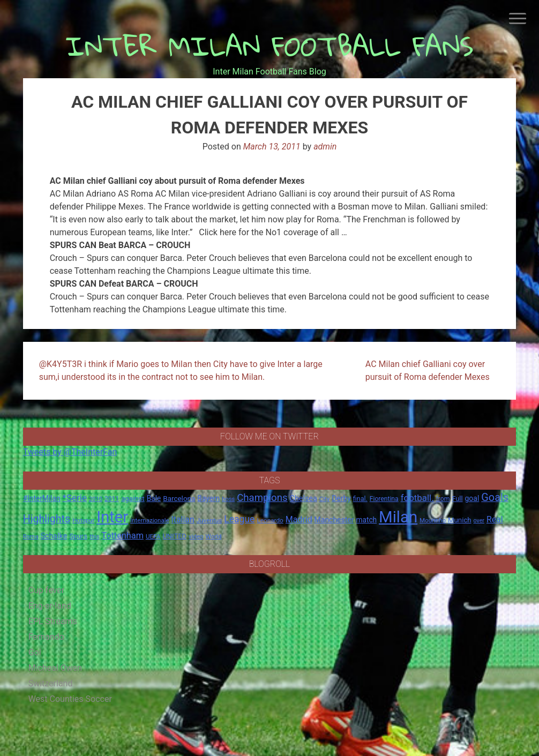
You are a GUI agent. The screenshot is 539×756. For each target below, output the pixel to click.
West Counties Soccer (70, 699)
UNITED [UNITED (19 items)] (174, 536)
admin (325, 147)
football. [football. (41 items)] (417, 498)
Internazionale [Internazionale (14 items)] (150, 520)
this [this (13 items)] (94, 537)
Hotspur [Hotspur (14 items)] (83, 520)
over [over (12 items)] (479, 521)
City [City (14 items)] (325, 499)
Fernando (46, 637)
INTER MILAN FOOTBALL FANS (270, 46)
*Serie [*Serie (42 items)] (74, 498)
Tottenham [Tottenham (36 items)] (122, 536)
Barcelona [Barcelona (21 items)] (179, 498)
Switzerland (51, 683)
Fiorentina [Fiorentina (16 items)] (384, 499)
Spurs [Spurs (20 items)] (78, 536)
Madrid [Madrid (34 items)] (299, 519)
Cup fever (47, 590)
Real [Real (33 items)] (495, 519)
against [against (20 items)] (133, 499)
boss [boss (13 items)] (228, 499)
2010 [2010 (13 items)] (96, 499)
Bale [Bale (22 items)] (154, 498)
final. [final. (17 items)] (360, 499)
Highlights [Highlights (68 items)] (47, 519)
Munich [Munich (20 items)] (460, 520)
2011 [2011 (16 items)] (112, 499)
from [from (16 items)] (443, 499)
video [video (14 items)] (196, 536)
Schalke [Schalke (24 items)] (54, 536)
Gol (35, 652)
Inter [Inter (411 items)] (112, 517)
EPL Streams (53, 621)
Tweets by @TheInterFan (70, 452)
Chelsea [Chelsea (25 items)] (304, 499)
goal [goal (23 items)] (472, 498)
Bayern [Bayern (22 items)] (208, 498)
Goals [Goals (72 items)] (495, 497)
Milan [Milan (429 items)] (398, 517)
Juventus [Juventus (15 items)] (209, 520)
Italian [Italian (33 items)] (183, 519)
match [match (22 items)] (366, 520)
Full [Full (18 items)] (457, 499)
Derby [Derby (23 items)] (341, 498)
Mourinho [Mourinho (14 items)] (433, 520)
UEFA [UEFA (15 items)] (153, 536)
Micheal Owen (55, 668)
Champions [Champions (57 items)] (262, 498)
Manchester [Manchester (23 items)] (334, 520)
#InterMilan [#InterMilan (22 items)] (42, 498)
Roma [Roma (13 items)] (31, 537)
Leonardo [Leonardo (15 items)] (270, 520)
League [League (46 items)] (239, 519)
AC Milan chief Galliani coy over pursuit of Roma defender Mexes (428, 370)
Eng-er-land (50, 606)
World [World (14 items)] (214, 536)
